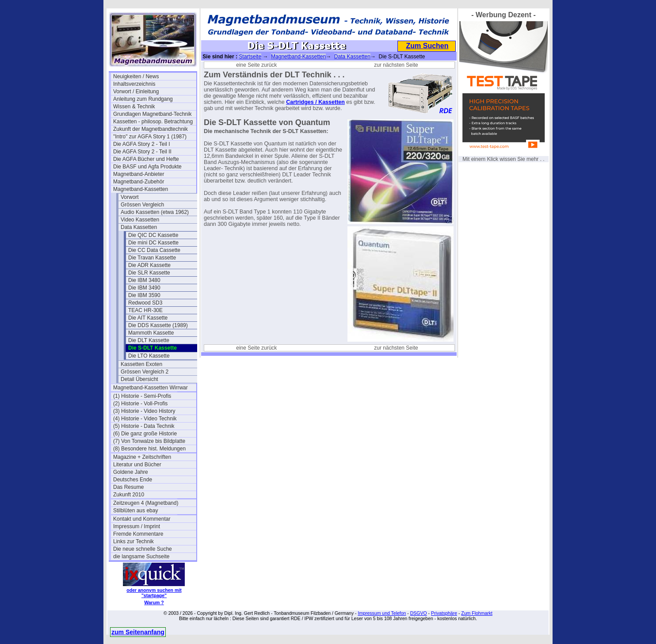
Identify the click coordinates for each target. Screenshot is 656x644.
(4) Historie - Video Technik (145, 419)
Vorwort (130, 197)
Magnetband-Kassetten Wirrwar (151, 388)
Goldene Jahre (131, 472)
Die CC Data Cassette (154, 250)
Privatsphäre (444, 613)
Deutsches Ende (133, 480)
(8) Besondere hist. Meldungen (149, 449)
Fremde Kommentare (138, 534)
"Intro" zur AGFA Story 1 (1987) (150, 137)
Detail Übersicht (139, 379)
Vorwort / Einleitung (136, 91)
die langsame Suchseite (141, 556)
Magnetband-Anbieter (139, 174)
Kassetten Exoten (141, 364)
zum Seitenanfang (138, 632)
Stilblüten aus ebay (135, 511)
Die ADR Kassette (149, 265)
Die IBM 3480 (144, 280)
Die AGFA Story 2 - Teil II (142, 152)
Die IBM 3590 (144, 295)
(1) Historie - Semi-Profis (142, 396)
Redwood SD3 (145, 303)
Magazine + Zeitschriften (142, 457)
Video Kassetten (140, 220)
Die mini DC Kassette (153, 243)
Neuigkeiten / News (136, 76)
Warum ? (154, 602)
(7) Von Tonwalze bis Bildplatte (149, 441)
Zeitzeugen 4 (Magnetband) (146, 503)
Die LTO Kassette (149, 356)
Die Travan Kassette (152, 258)
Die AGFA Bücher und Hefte (146, 159)
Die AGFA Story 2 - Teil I (142, 144)
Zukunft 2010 (129, 495)
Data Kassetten (139, 227)
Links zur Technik (133, 541)
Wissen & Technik (134, 107)
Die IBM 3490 (144, 288)
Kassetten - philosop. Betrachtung (153, 122)
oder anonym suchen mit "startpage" (154, 593)
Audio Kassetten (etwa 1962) (155, 212)
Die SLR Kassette (149, 273)
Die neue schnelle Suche (143, 549)
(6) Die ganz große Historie (145, 434)
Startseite (250, 57)
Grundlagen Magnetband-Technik (152, 114)
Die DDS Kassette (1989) (158, 325)
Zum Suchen (427, 46)
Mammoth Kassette (151, 333)
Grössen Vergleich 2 (145, 372)
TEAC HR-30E (145, 310)
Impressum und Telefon (382, 613)
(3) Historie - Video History (144, 411)
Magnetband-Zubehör (139, 182)
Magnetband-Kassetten (141, 189)
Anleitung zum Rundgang (143, 99)
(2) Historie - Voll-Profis (140, 404)
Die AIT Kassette (148, 318)
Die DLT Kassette (149, 340)
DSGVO (419, 613)
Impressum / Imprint (137, 526)
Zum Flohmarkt (477, 613)
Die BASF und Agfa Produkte (147, 167)
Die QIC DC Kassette (153, 235)
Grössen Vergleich (142, 205)
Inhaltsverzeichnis (134, 84)
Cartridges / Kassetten (315, 102)
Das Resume (128, 487)
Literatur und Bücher (137, 465)
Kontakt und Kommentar (142, 519)
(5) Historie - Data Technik (144, 426)
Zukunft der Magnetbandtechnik (151, 129)
